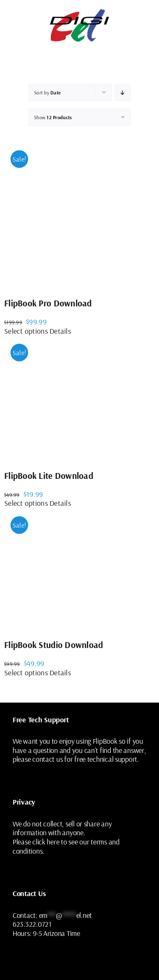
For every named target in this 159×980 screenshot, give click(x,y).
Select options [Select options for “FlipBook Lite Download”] (26, 503)
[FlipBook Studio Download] (67, 569)
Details (60, 331)
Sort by (47, 93)
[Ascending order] (123, 93)
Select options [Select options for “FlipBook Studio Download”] (26, 673)
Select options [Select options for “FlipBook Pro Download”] (26, 331)
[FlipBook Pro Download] (79, 216)
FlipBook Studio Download (53, 645)
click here (46, 842)
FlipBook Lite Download (49, 476)
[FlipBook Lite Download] (67, 398)
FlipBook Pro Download (48, 303)
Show (53, 117)
